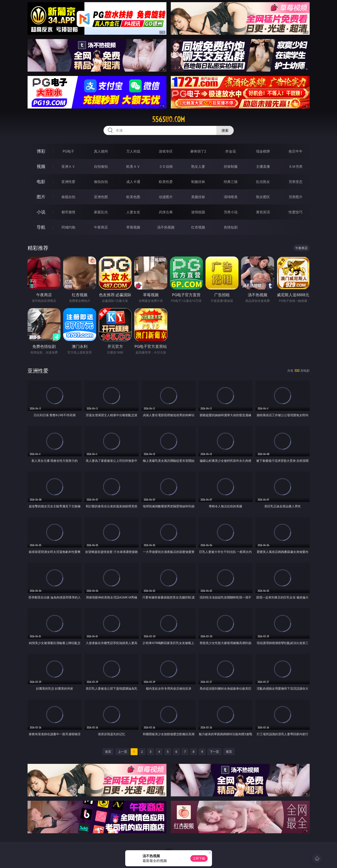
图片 (41, 197)
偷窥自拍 (68, 197)
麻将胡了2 (198, 151)
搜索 (225, 130)
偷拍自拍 (101, 182)
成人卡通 (133, 182)
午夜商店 (101, 227)
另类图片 (296, 197)
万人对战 (133, 151)
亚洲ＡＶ (68, 166)
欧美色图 (133, 197)
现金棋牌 (263, 151)
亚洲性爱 (68, 182)
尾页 (229, 752)
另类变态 (296, 182)
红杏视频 (198, 227)
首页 (108, 752)
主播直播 (263, 166)
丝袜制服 (231, 166)
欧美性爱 (166, 182)
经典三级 (231, 182)
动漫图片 (166, 197)
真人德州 (101, 151)
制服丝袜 (198, 182)
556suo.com (168, 119)
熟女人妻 (198, 166)
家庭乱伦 (101, 212)
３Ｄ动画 (166, 166)
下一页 (214, 752)
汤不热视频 (166, 227)
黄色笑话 (263, 212)
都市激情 (68, 212)
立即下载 (199, 858)
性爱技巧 (296, 212)
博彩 (41, 151)
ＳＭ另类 (296, 166)
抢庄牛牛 (296, 151)
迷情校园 (198, 212)
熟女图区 (263, 197)
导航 (41, 227)
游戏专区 (166, 151)
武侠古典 (166, 212)
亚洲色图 (101, 197)
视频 (41, 166)
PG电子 (68, 151)
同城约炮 (68, 227)
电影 (41, 182)
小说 (41, 212)
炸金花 (231, 151)
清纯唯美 (231, 197)
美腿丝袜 (198, 197)
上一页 (123, 752)
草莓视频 (133, 227)
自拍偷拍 (101, 166)
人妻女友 (133, 212)
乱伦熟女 (263, 182)
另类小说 (231, 212)
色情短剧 (231, 227)
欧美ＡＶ (133, 166)
